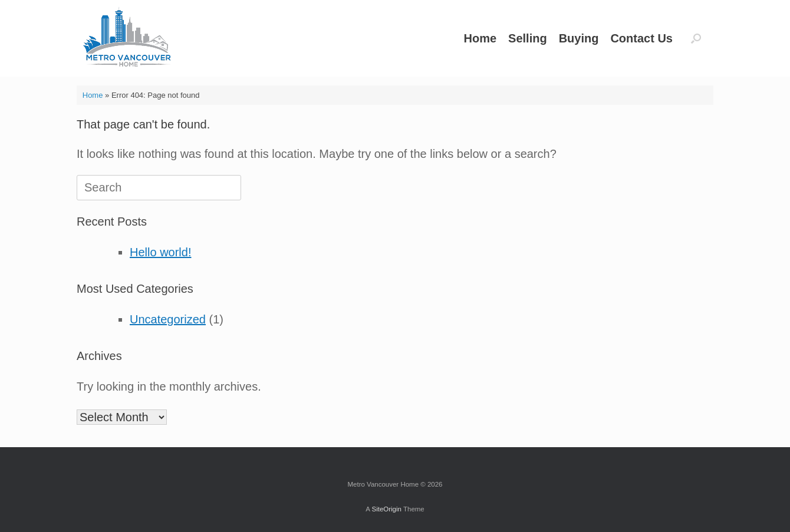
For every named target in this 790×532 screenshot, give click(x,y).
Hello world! (160, 252)
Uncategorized (168, 319)
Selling (528, 38)
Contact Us (641, 38)
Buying (579, 38)
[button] (696, 38)
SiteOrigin (386, 509)
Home (480, 38)
